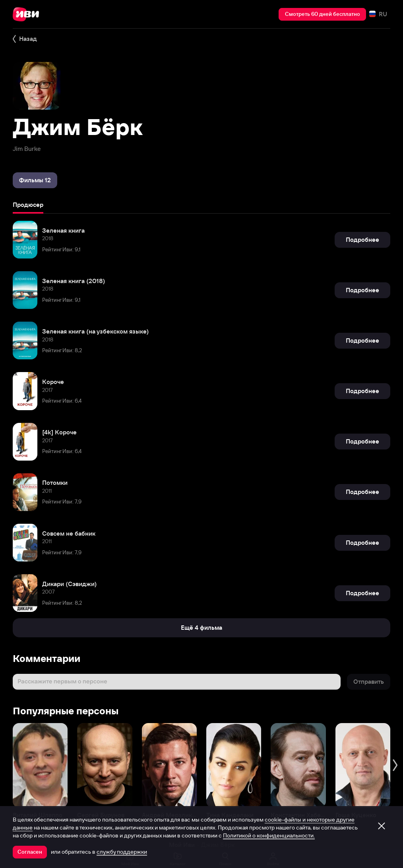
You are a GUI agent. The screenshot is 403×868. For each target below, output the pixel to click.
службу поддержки (122, 852)
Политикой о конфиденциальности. (269, 835)
